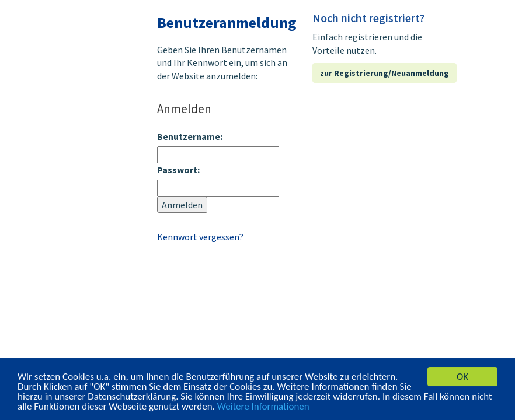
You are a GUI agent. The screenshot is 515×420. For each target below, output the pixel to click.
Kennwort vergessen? (200, 237)
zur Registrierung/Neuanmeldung (384, 73)
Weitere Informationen (263, 407)
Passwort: (178, 170)
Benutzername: (190, 136)
